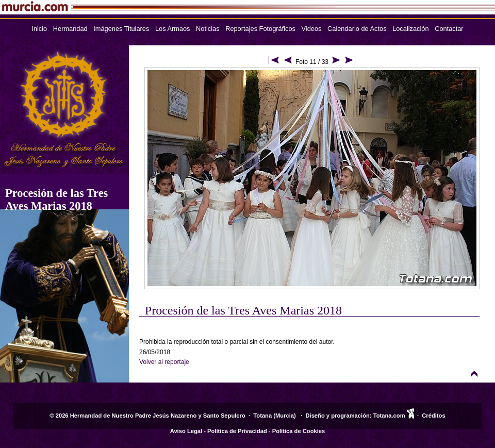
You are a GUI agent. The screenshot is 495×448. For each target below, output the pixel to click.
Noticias (208, 29)
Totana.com (389, 416)
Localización (410, 29)
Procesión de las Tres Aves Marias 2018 (56, 200)
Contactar (449, 29)
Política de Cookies (299, 431)
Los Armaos (173, 29)
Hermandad (70, 29)
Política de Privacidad (237, 431)
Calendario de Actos (357, 29)
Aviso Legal (186, 431)
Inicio (39, 29)
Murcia (285, 416)
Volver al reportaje (164, 362)
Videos (312, 29)
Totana (262, 416)
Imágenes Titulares (121, 29)
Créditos (433, 416)
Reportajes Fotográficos (260, 29)
